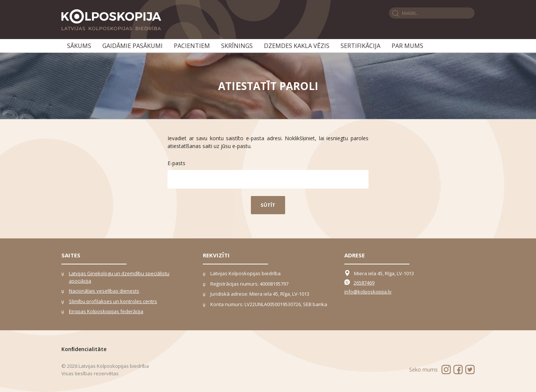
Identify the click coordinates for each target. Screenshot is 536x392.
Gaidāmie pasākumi (133, 46)
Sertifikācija (360, 46)
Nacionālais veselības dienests (104, 291)
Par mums (407, 46)
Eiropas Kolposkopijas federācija (106, 311)
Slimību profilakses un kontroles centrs (113, 301)
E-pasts (176, 163)
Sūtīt (268, 205)
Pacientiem (192, 46)
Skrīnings (237, 46)
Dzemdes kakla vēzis (297, 46)
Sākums (79, 46)
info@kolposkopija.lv (368, 292)
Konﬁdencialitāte (84, 349)
